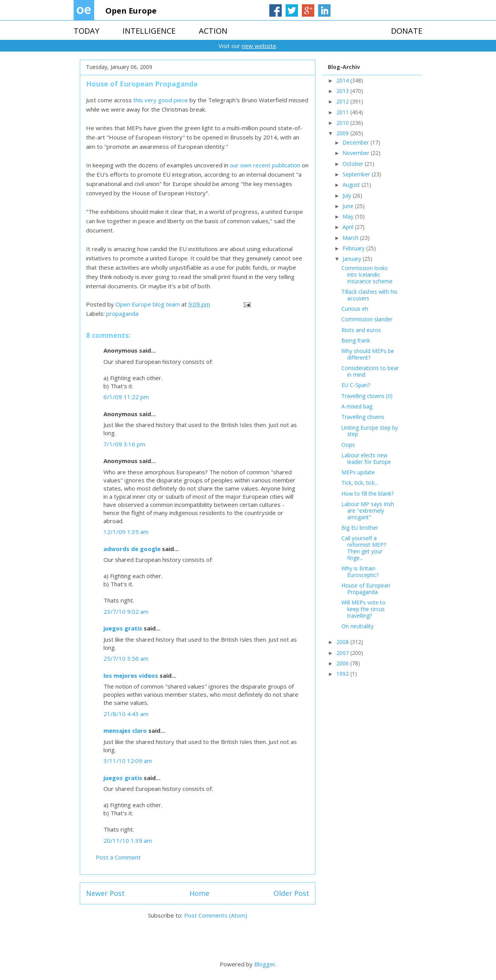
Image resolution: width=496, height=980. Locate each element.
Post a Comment (118, 857)
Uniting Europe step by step (370, 431)
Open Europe (131, 11)
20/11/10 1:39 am (128, 840)
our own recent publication (265, 165)
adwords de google (132, 549)
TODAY (86, 31)
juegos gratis (123, 628)
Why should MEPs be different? (368, 354)
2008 (343, 642)
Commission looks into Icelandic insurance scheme (367, 275)
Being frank (356, 340)
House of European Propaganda (366, 589)
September (357, 174)
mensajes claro (125, 730)
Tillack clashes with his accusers (369, 295)
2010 (343, 123)
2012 (343, 101)
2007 (343, 653)
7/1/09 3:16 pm (124, 444)
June (349, 206)
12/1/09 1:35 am (126, 532)
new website (259, 46)
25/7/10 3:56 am (126, 658)
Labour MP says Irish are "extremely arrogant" (368, 511)
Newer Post (105, 893)
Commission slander (367, 319)
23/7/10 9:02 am (126, 611)
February (354, 248)
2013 (343, 91)
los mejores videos (131, 675)
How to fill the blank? (368, 493)
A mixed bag (357, 406)
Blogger (265, 964)
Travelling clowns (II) (367, 396)
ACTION (213, 31)
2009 (343, 133)
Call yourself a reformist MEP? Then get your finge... (364, 548)
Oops (348, 445)
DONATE (407, 31)
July (348, 195)
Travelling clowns (363, 417)
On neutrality (357, 626)
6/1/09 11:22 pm (126, 397)
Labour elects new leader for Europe (366, 458)
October (354, 164)
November (357, 153)
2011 (343, 112)
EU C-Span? (356, 385)
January (353, 259)
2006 (343, 663)
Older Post (291, 893)
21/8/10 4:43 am (126, 714)
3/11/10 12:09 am (128, 761)
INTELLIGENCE (149, 31)
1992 (343, 674)
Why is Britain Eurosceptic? (360, 572)
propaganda (122, 313)
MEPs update (358, 472)
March (351, 238)
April (349, 227)
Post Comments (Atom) (216, 915)
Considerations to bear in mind (370, 371)
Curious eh (355, 309)
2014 (343, 80)
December (356, 142)
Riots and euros (361, 330)
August (352, 185)
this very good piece (161, 100)
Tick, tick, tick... (360, 483)
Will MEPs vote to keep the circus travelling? (363, 609)
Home (199, 893)
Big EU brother (360, 528)
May (349, 216)
